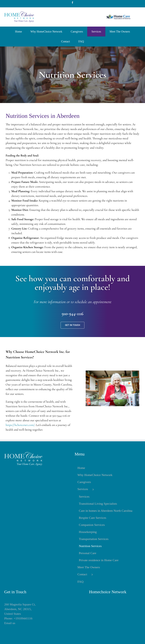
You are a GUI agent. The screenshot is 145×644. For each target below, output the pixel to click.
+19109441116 (23, 618)
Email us (10, 623)
